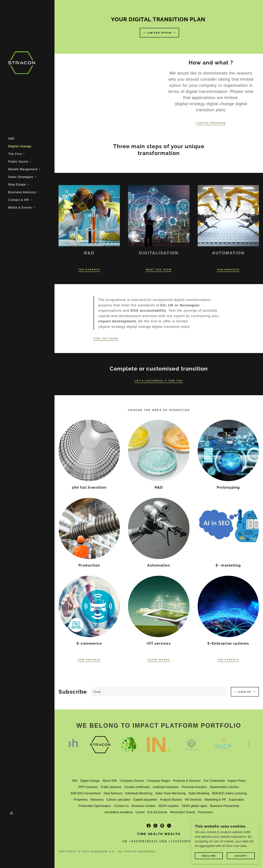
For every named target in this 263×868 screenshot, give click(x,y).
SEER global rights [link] (194, 806)
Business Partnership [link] (225, 806)
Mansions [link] (97, 800)
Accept (241, 856)
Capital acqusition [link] (145, 800)
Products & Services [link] (187, 781)
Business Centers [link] (144, 806)
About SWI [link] (110, 781)
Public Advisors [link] (111, 787)
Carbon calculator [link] (118, 800)
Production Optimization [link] (95, 806)
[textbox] (159, 692)
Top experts (89, 269)
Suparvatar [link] (236, 800)
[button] (31, 154)
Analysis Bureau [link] (171, 800)
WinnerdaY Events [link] (183, 812)
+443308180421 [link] (144, 841)
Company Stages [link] (158, 781)
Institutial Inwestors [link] (166, 787)
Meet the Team (159, 269)
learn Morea (159, 660)
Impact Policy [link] (237, 781)
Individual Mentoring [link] (139, 793)
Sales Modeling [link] (199, 793)
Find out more (106, 338)
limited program (211, 123)
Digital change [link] (20, 146)
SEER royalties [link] (169, 806)
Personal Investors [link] (194, 787)
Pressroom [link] (205, 812)
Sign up (245, 692)
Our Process (228, 269)
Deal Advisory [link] (113, 793)
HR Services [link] (193, 800)
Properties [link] (81, 800)
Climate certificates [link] (137, 787)
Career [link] (140, 812)
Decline (209, 856)
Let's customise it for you (159, 381)
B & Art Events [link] (157, 812)
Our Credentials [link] (214, 781)
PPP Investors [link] (88, 787)
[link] (22, 62)
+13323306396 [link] (182, 841)
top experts (228, 660)
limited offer (159, 33)
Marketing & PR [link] (215, 800)
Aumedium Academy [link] (119, 812)
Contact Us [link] (121, 806)
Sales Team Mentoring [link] (170, 793)
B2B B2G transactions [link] (86, 793)
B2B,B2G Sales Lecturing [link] (229, 793)
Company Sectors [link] (132, 781)
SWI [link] (11, 139)
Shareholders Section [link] (224, 787)
